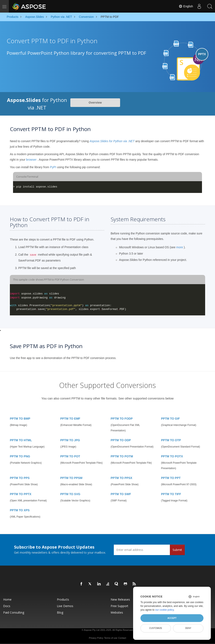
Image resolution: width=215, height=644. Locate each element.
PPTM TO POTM (122, 456)
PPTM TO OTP (171, 440)
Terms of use (111, 638)
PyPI (53, 167)
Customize (156, 628)
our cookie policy (165, 610)
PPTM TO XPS (20, 510)
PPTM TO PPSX (121, 478)
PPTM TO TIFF (171, 494)
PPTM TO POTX (172, 456)
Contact (122, 638)
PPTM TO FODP (122, 419)
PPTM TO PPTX (21, 494)
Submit (177, 550)
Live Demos (65, 606)
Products (63, 599)
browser (31, 160)
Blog (60, 612)
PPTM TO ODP (121, 440)
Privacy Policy (96, 638)
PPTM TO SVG (70, 494)
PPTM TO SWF (121, 494)
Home (7, 599)
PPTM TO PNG (20, 456)
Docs (7, 606)
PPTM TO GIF (170, 419)
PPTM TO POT (70, 456)
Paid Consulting (14, 612)
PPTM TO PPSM (71, 478)
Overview (95, 103)
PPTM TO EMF (70, 419)
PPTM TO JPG (70, 440)
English (186, 6)
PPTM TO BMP (20, 419)
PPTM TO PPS (20, 478)
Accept (172, 618)
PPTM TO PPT (171, 478)
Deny (188, 628)
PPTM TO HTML (21, 440)
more (180, 247)
